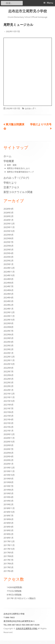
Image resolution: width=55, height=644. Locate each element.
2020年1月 (9, 464)
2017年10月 (9, 549)
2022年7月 (9, 371)
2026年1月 (9, 220)
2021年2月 (9, 427)
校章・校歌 (12, 165)
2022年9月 (9, 368)
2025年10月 (9, 231)
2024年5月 (9, 294)
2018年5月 (9, 523)
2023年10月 (9, 320)
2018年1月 (9, 538)
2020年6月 (9, 453)
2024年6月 (9, 290)
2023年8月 (9, 327)
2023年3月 (9, 345)
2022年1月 (9, 390)
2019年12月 (9, 468)
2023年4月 (9, 342)
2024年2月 (9, 305)
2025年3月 (9, 257)
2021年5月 (9, 416)
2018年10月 (9, 512)
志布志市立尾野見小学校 (28, 11)
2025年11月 (9, 227)
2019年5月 (9, 493)
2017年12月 (9, 541)
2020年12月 (9, 434)
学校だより (10, 183)
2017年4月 (9, 571)
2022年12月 (9, 357)
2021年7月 (9, 408)
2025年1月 (9, 264)
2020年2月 (9, 460)
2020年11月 (9, 438)
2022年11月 (9, 360)
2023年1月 (9, 353)
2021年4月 (9, 419)
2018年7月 (9, 516)
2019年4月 (9, 497)
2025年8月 (9, 238)
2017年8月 (9, 556)
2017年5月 (9, 567)
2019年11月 (9, 471)
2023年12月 (9, 312)
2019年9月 (9, 479)
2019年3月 (9, 501)
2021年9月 (9, 405)
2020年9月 (9, 445)
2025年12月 (9, 224)
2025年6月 (9, 246)
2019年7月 (9, 486)
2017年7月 (9, 560)
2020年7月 (9, 449)
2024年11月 (9, 272)
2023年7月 (9, 331)
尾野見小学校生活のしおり (18, 168)
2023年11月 (9, 316)
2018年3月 (9, 530)
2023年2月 (9, 349)
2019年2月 (9, 504)
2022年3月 (9, 382)
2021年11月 (9, 397)
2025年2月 (9, 261)
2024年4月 (9, 297)
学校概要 (9, 161)
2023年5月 (9, 338)
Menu (50, 3)
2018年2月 (9, 534)
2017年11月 (9, 545)
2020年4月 (9, 456)
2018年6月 (9, 519)
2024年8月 (9, 283)
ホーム (7, 156)
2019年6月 (9, 490)
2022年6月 (9, 375)
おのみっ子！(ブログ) (16, 178)
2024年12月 (9, 268)
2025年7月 (9, 242)
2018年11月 (9, 508)
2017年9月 (9, 553)
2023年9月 (9, 323)
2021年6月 (9, 412)
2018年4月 (9, 527)
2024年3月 (9, 301)
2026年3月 (9, 213)
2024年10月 (9, 275)
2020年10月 (9, 442)
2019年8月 (9, 482)
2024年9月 (9, 279)
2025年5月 (9, 250)
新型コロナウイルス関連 (18, 192)
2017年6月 (9, 564)
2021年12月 (9, 394)
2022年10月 (9, 364)
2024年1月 (9, 309)
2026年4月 (9, 209)
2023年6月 (9, 334)
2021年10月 (9, 401)
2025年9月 (9, 235)
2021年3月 (9, 423)
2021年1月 (9, 431)
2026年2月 (9, 216)
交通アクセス (11, 187)
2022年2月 (9, 386)
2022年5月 (9, 379)
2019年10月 (9, 475)
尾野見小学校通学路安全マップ (20, 172)
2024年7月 (9, 286)
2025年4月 (9, 253)
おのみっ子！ (31, 108)
